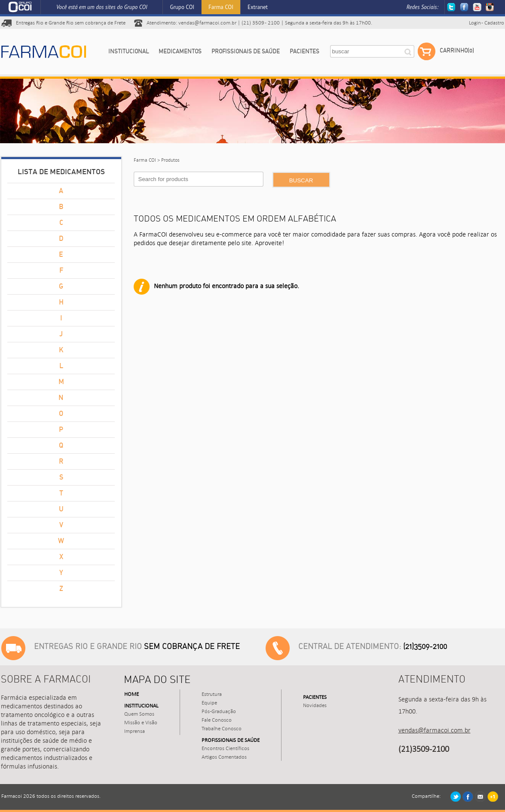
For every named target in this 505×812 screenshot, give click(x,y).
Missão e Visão (141, 723)
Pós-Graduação (219, 711)
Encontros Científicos (225, 748)
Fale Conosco (217, 720)
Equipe (209, 703)
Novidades (315, 705)
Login (475, 23)
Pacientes (305, 52)
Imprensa (135, 731)
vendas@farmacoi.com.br (207, 23)
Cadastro (494, 23)
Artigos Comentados (224, 757)
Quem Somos (139, 714)
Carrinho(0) (446, 52)
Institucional (129, 52)
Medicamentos (180, 52)
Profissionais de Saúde (246, 52)
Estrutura (212, 694)
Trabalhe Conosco (222, 729)
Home (132, 694)
